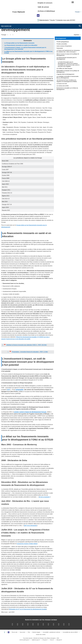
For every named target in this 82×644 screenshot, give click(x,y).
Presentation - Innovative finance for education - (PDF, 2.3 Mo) (30, 352)
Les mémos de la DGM (62, 86)
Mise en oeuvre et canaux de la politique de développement (68, 55)
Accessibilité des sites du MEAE (70, 632)
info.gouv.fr (45, 640)
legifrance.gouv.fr (36, 640)
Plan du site (15, 632)
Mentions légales (36, 632)
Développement (61, 38)
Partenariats (60, 48)
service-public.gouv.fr (25, 640)
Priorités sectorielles (62, 44)
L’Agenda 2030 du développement (65, 74)
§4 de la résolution (44, 497)
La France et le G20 (62, 84)
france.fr (52, 640)
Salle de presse (43, 7)
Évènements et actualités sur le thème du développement (67, 89)
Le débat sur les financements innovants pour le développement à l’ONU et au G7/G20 (28, 52)
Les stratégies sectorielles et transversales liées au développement (68, 77)
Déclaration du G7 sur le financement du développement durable (28, 609)
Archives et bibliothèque (46, 11)
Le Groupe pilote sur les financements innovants (19, 43)
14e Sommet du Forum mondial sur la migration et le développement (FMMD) (67, 81)
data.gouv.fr (59, 640)
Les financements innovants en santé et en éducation (21, 45)
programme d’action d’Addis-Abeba (27, 544)
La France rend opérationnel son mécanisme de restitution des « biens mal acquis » (68, 51)
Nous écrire (23, 632)
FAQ (29, 632)
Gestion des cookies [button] (41, 635)
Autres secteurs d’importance (64, 46)
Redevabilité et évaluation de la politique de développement (68, 71)
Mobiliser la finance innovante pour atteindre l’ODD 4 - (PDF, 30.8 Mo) (26, 345)
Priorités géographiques (63, 42)
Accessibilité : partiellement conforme (52, 632)
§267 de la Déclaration (31, 526)
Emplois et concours (45, 3)
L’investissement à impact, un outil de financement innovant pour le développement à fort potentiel (25, 48)
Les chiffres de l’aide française (64, 69)
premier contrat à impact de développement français (30, 412)
